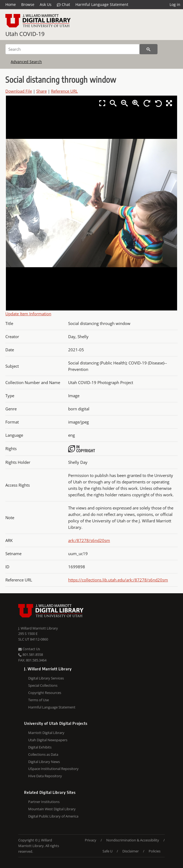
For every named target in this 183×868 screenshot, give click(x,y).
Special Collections (43, 685)
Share (41, 91)
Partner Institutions (44, 802)
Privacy (91, 840)
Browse (28, 4)
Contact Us (29, 649)
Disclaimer (131, 851)
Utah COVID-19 (25, 34)
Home (11, 4)
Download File (19, 91)
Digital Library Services (46, 678)
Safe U (107, 851)
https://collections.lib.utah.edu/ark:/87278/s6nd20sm (118, 580)
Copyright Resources (45, 693)
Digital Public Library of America (53, 816)
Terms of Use (39, 700)
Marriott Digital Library (46, 733)
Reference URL (64, 91)
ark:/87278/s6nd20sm (89, 540)
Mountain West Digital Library (52, 809)
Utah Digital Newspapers (48, 740)
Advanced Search (26, 62)
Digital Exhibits (40, 747)
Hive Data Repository (45, 776)
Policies (155, 851)
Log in (175, 4)
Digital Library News (44, 762)
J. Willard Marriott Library (38, 628)
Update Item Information (28, 314)
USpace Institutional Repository (53, 769)
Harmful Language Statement (102, 4)
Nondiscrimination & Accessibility (133, 840)
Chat (63, 5)
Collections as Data (43, 754)
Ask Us (46, 4)
